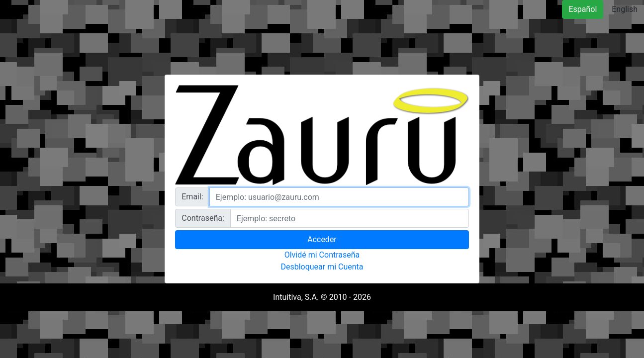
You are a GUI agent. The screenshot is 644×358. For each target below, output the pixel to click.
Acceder (322, 239)
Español (583, 9)
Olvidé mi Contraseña (322, 255)
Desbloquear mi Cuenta (322, 267)
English (625, 9)
